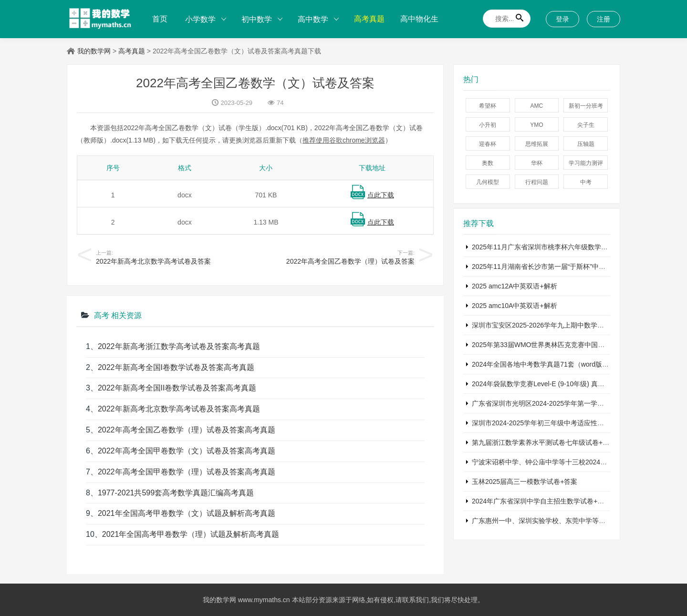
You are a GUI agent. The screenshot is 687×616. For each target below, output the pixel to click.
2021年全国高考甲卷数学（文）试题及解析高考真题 (187, 513)
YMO (536, 125)
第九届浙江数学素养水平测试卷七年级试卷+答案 (544, 442)
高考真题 (369, 19)
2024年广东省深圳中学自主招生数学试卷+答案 (541, 501)
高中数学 (313, 19)
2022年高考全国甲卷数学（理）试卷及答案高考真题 (187, 472)
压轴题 (586, 144)
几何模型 (488, 182)
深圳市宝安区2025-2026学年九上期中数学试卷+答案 (550, 325)
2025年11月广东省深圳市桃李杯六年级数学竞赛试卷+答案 (558, 247)
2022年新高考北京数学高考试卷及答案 (153, 261)
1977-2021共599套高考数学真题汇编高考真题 (176, 493)
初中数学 (257, 19)
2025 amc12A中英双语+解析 (515, 286)
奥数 (488, 163)
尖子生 (586, 125)
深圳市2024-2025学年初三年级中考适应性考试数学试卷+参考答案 (570, 423)
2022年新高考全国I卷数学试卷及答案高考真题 (176, 367)
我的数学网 (94, 51)
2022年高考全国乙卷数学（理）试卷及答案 (350, 261)
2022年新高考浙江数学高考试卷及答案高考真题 (179, 346)
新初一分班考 (586, 106)
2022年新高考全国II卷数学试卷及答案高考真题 (177, 388)
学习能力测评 (586, 163)
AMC (537, 106)
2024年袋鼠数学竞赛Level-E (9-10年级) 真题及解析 (548, 384)
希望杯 (488, 106)
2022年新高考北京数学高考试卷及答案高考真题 (179, 409)
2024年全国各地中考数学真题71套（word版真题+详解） (556, 364)
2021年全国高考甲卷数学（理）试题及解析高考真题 (191, 534)
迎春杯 (488, 144)
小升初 (488, 125)
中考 (586, 182)
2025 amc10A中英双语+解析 (515, 306)
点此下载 (381, 195)
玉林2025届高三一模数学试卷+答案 (525, 482)
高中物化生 (419, 19)
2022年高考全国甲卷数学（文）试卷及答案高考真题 (187, 451)
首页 (160, 19)
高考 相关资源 (118, 315)
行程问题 (537, 182)
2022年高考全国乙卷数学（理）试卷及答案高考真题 (187, 430)
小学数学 (200, 19)
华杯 (537, 163)
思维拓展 (537, 144)
